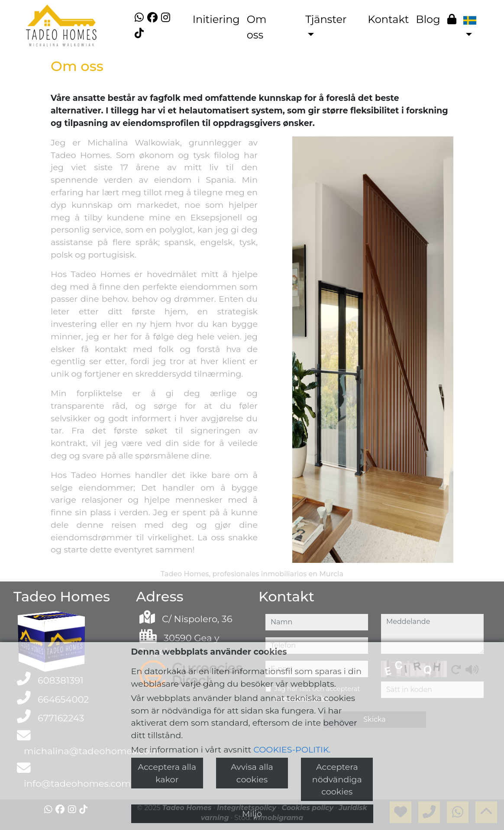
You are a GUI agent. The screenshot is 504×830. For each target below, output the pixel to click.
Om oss (257, 27)
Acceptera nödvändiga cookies (337, 779)
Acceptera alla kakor (167, 773)
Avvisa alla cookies (252, 773)
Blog (428, 19)
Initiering (216, 19)
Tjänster (326, 19)
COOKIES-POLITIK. (292, 749)
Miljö (252, 814)
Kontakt (388, 19)
